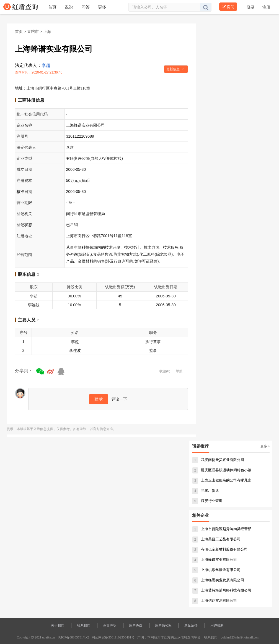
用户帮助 (217, 625)
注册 (266, 7)
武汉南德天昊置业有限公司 (218, 460)
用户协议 (136, 625)
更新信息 (175, 69)
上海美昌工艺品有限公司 (216, 539)
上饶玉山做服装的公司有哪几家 (222, 480)
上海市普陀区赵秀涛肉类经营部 (222, 529)
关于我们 (58, 625)
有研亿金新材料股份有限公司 (220, 549)
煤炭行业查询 (207, 501)
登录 (251, 7)
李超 (46, 65)
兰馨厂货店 (206, 490)
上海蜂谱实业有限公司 (215, 560)
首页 (19, 32)
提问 (228, 7)
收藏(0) (165, 371)
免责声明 (110, 625)
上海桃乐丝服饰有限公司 (216, 570)
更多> (265, 446)
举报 (179, 371)
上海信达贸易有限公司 (215, 600)
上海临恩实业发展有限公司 (218, 580)
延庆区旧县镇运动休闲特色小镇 (222, 470)
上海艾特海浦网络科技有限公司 (222, 590)
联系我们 (84, 625)
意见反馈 (191, 625)
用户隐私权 (163, 625)
